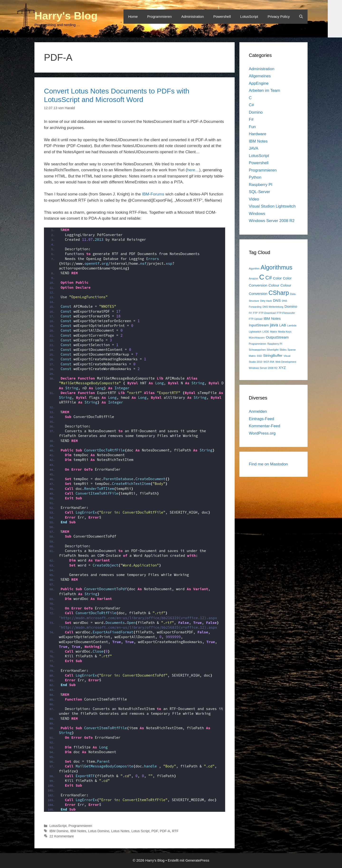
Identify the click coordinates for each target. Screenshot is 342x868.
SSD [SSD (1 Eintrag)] (259, 356)
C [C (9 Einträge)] (262, 277)
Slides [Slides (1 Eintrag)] (283, 350)
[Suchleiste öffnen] (301, 17)
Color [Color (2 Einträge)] (277, 278)
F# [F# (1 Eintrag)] (250, 313)
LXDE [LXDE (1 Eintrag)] (266, 332)
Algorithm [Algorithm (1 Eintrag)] (254, 269)
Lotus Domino (99, 831)
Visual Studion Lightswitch (272, 206)
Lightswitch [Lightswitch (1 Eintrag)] (255, 332)
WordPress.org (262, 433)
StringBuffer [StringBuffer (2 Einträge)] (273, 355)
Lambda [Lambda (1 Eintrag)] (292, 325)
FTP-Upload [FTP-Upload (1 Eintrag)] (256, 319)
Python (255, 177)
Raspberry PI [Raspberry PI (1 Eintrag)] (275, 344)
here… (193, 170)
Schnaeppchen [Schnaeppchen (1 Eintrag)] (257, 350)
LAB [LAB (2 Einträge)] (283, 325)
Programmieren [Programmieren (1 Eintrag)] (258, 344)
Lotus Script (140, 831)
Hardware (258, 134)
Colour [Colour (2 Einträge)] (274, 285)
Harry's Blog (66, 16)
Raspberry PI (261, 185)
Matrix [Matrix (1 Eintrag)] (274, 332)
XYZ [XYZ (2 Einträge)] (282, 368)
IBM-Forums (153, 194)
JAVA (254, 148)
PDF (154, 831)
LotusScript (249, 16)
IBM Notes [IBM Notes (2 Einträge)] (272, 318)
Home (133, 16)
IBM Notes (78, 831)
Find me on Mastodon (268, 464)
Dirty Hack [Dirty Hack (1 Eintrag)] (266, 301)
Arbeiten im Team (265, 91)
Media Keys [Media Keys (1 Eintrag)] (285, 332)
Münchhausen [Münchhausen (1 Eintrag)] (257, 338)
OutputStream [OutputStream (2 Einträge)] (277, 337)
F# (251, 119)
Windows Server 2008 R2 (272, 221)
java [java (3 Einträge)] (274, 325)
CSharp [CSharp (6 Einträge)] (279, 293)
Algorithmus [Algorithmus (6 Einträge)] (276, 267)
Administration (192, 16)
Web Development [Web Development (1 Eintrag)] (286, 362)
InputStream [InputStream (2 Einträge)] (259, 325)
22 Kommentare (62, 836)
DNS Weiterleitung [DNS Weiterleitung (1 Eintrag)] (273, 307)
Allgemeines (260, 76)
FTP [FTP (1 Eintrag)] (255, 313)
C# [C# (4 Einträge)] (268, 278)
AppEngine (259, 83)
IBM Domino (59, 831)
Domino (256, 112)
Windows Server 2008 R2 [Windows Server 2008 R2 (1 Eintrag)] (263, 368)
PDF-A (165, 831)
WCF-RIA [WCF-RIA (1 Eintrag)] (269, 362)
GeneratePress (197, 860)
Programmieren (159, 16)
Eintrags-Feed (262, 419)
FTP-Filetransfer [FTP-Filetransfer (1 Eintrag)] (286, 313)
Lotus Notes (120, 831)
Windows (257, 214)
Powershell (222, 16)
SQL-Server (260, 192)
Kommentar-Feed (265, 426)
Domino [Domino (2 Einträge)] (291, 306)
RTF (175, 831)
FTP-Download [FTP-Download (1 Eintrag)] (267, 313)
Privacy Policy (279, 16)
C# (252, 105)
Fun (252, 127)
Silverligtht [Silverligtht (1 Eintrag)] (273, 350)
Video (254, 199)
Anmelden (258, 411)
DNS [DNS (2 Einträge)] (277, 300)
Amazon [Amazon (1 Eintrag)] (254, 279)
